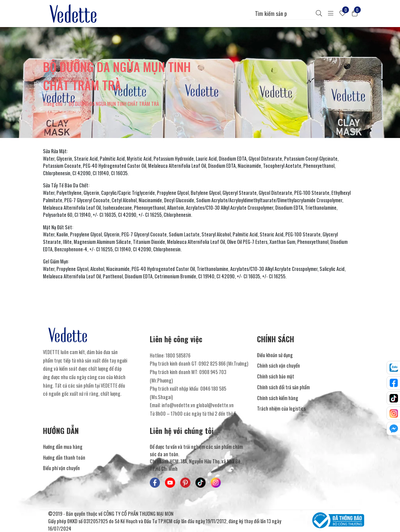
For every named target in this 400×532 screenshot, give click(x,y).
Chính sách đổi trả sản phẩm (283, 387)
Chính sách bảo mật (276, 376)
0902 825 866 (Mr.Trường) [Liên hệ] (223, 363)
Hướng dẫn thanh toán (64, 457)
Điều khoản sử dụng (275, 355)
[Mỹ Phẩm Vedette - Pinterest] (185, 483)
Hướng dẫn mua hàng (63, 447)
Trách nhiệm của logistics (281, 408)
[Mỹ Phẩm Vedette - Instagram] (216, 483)
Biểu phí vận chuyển (61, 468)
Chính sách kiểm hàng (278, 398)
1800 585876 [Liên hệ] (178, 355)
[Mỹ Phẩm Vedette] (74, 14)
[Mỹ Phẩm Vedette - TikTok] (201, 483)
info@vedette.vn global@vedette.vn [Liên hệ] (198, 405)
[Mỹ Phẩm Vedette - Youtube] (170, 483)
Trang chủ (53, 104)
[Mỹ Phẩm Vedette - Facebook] (155, 483)
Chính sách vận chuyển (278, 365)
